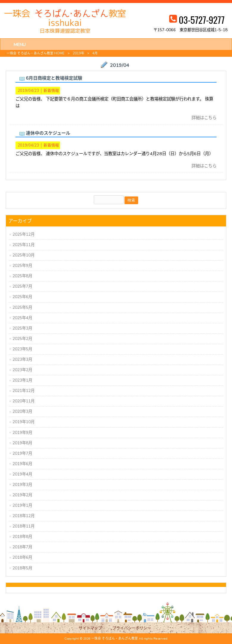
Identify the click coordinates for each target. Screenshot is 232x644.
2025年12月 (24, 234)
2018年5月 (22, 568)
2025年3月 (22, 328)
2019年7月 (22, 453)
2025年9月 (22, 266)
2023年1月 (22, 380)
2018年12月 (24, 516)
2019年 (78, 53)
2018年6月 (22, 557)
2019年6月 (22, 464)
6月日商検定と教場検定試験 (54, 78)
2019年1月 (22, 505)
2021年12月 (24, 391)
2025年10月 (24, 255)
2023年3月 (22, 359)
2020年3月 (22, 411)
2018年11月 (24, 526)
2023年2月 (22, 370)
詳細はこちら (204, 118)
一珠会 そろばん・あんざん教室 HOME (36, 53)
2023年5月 (22, 349)
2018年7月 (22, 547)
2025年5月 (22, 307)
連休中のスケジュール (48, 133)
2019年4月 (22, 474)
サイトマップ (90, 628)
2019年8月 (22, 443)
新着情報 (51, 91)
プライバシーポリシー (132, 628)
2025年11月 (24, 245)
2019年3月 (22, 485)
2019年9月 (22, 433)
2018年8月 (22, 537)
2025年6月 (22, 297)
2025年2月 (22, 339)
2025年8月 (22, 276)
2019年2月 (22, 495)
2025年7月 (22, 286)
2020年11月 (24, 401)
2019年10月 (24, 422)
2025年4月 (22, 318)
